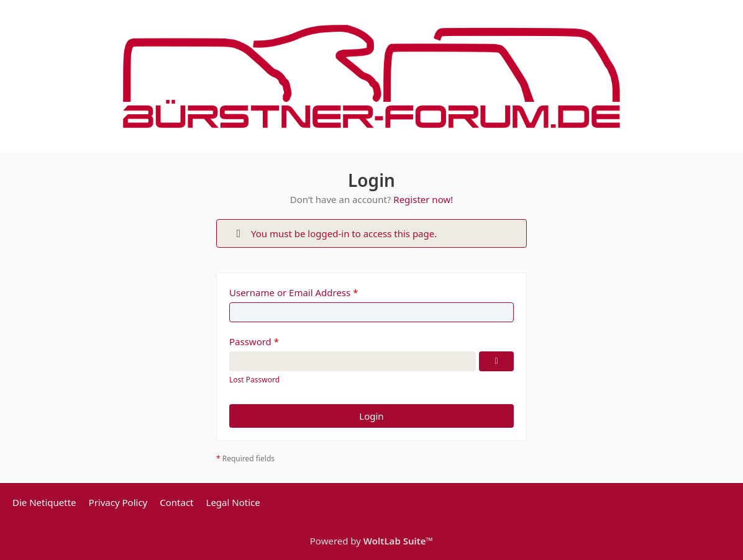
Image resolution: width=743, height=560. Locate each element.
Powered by (371, 541)
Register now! (423, 199)
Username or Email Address (290, 292)
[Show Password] (496, 361)
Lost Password (254, 380)
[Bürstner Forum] (371, 76)
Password (250, 341)
